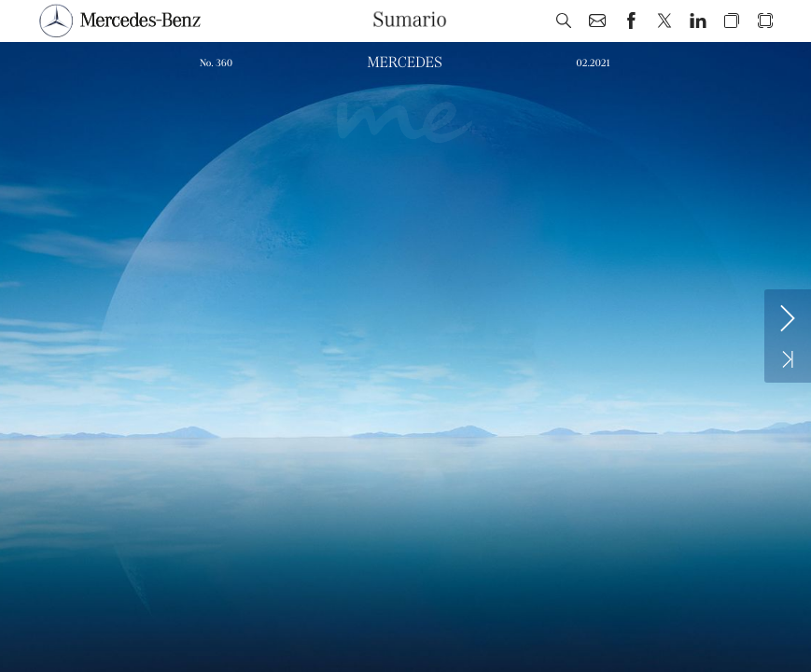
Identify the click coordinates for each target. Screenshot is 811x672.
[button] (564, 21)
